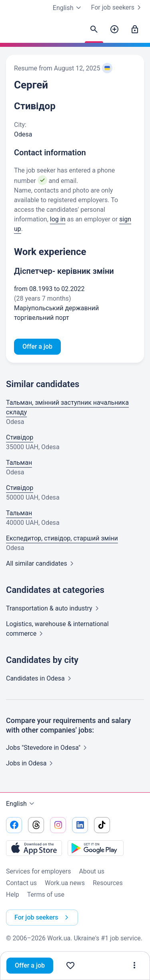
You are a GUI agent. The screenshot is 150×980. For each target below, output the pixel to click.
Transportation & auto (54, 608)
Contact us (21, 883)
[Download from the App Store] (34, 848)
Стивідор (20, 437)
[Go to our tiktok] (102, 825)
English (21, 804)
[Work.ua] (14, 32)
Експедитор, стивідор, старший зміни (62, 538)
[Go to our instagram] (58, 825)
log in (58, 219)
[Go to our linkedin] (80, 825)
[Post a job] (114, 30)
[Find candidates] (94, 30)
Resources (108, 883)
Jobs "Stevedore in (48, 748)
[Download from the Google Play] (96, 848)
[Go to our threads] (36, 825)
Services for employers (38, 871)
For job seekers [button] (43, 918)
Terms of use (46, 895)
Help (13, 895)
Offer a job (30, 965)
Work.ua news (65, 883)
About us (92, 871)
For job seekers (118, 8)
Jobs (31, 763)
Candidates (40, 678)
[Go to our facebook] (14, 825)
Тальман (19, 463)
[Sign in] (135, 30)
